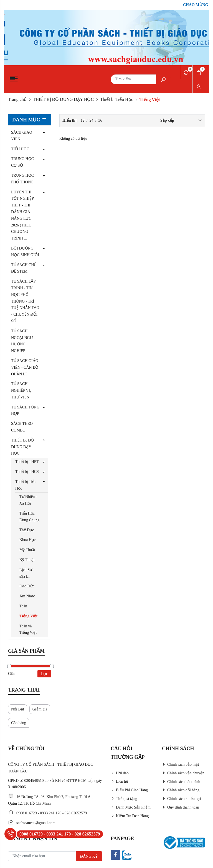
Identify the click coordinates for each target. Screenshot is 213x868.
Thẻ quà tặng (124, 799)
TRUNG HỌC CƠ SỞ (22, 162)
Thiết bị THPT (27, 462)
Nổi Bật (18, 709)
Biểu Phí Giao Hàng (129, 790)
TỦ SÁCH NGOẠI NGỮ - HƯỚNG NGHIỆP (23, 341)
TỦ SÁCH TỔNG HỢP (25, 411)
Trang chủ (17, 99)
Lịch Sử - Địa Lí (27, 573)
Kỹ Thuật (27, 560)
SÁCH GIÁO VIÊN (22, 136)
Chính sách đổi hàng (181, 790)
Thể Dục (27, 530)
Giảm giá (40, 709)
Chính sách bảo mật (180, 765)
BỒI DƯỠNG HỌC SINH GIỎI (25, 252)
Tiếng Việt (28, 616)
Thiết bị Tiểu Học (117, 99)
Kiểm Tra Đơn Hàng (130, 816)
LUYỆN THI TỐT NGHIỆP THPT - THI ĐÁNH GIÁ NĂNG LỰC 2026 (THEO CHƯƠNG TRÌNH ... (22, 215)
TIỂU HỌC (20, 149)
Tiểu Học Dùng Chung (29, 517)
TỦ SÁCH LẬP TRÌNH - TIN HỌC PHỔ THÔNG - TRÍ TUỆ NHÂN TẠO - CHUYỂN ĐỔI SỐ (25, 301)
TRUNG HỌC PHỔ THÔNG (22, 179)
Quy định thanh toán (181, 807)
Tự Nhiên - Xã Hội (28, 500)
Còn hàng (19, 723)
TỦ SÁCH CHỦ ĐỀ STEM (24, 268)
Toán (23, 606)
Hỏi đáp (120, 773)
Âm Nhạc (27, 596)
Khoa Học (27, 540)
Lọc (44, 674)
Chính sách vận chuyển (183, 773)
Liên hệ (119, 781)
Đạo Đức (27, 586)
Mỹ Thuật (27, 550)
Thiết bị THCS (27, 472)
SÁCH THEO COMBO (22, 427)
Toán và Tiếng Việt (28, 629)
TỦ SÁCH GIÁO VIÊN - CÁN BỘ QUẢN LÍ (25, 367)
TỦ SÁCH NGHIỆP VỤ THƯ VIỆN (21, 391)
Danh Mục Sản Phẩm (131, 807)
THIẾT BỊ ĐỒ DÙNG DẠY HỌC (63, 99)
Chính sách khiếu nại (181, 799)
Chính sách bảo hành (181, 782)
